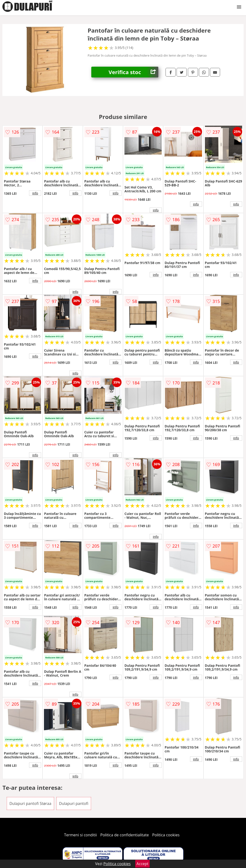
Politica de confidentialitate (125, 835)
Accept (142, 864)
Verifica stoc (133, 72)
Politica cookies (166, 835)
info (35, 193)
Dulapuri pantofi (74, 803)
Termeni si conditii (81, 835)
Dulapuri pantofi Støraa (30, 803)
